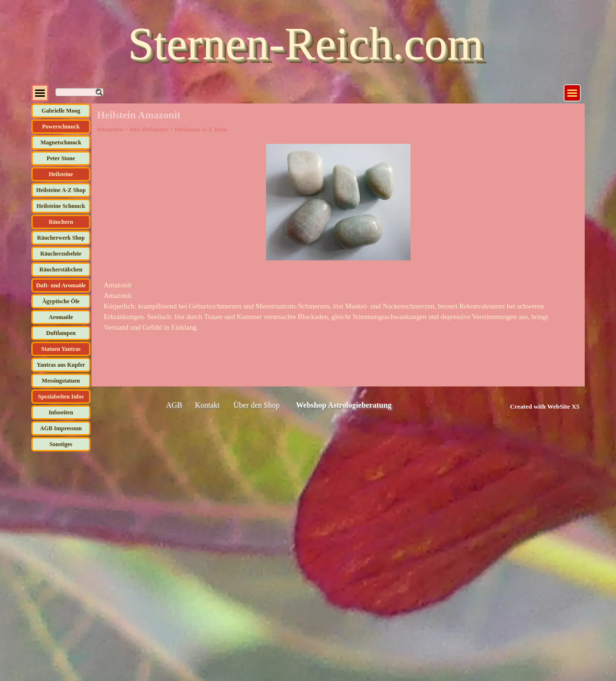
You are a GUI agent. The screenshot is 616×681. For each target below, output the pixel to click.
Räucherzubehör (61, 254)
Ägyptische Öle (61, 301)
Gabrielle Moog (61, 111)
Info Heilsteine (149, 129)
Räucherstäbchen (61, 270)
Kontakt (207, 405)
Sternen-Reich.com (306, 44)
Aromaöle (61, 317)
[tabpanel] (338, 306)
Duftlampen (61, 333)
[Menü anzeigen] (572, 93)
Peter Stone (61, 158)
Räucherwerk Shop (61, 238)
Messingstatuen (61, 381)
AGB (174, 405)
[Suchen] (79, 92)
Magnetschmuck (61, 142)
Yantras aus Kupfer (61, 365)
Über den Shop (257, 405)
